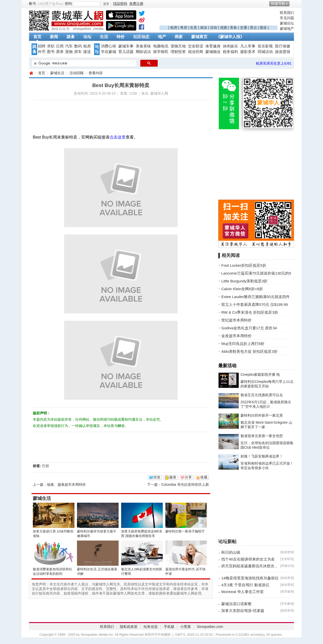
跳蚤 (71, 37)
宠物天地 (178, 46)
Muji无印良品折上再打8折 (243, 344)
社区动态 (141, 37)
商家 (179, 37)
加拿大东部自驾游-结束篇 (243, 611)
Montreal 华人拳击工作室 (243, 592)
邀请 (173, 477)
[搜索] (84, 63)
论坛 (87, 37)
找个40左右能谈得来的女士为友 (248, 559)
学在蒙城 (109, 52)
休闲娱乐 (230, 46)
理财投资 (178, 52)
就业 (204, 28)
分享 (188, 477)
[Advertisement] (219, 18)
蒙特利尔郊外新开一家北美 (262, 415)
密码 (68, 4)
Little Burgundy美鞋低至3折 (244, 281)
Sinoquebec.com (210, 627)
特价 (121, 37)
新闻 (54, 37)
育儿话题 (126, 52)
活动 (213, 28)
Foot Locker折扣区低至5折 (244, 265)
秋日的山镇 (231, 552)
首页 (37, 37)
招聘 (42, 46)
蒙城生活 (57, 73)
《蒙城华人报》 (230, 37)
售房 (184, 28)
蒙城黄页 (199, 37)
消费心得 (109, 46)
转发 (157, 477)
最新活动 (227, 366)
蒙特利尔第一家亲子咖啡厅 (185, 531)
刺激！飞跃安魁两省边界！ (262, 456)
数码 (78, 46)
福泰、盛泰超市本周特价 (66, 485)
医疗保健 (283, 46)
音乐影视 (265, 46)
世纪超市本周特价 (236, 320)
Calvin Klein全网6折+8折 (242, 289)
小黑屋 (185, 627)
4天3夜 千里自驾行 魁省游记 (245, 585)
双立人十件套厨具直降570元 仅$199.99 (254, 304)
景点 (253, 28)
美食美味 (143, 46)
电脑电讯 (161, 46)
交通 (244, 28)
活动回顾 (76, 73)
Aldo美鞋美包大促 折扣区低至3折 (249, 351)
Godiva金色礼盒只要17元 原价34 (249, 328)
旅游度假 (283, 52)
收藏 (204, 477)
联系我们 (287, 13)
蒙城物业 (213, 52)
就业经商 (196, 52)
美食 (233, 28)
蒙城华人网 (31, 73)
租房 (174, 28)
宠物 (69, 52)
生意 (194, 28)
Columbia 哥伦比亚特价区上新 (185, 485)
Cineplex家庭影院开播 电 (260, 374)
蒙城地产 (287, 29)
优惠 (224, 28)
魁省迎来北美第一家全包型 (262, 436)
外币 (42, 52)
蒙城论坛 (287, 23)
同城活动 (265, 52)
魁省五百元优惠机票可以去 (262, 395)
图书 (51, 52)
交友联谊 (196, 46)
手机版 (169, 627)
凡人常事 (248, 46)
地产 (162, 37)
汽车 (69, 46)
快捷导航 (278, 4)
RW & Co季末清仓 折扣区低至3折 (250, 312)
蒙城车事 (126, 46)
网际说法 (143, 52)
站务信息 (151, 627)
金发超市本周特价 (236, 336)
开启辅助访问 (293, 4)
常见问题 (287, 18)
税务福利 (230, 52)
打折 (46, 466)
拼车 (78, 52)
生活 (104, 37)
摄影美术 (248, 52)
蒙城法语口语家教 (236, 604)
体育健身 (213, 46)
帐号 (33, 4)
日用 (60, 46)
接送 (263, 28)
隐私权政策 (129, 627)
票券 (60, 52)
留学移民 (161, 52)
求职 (51, 46)
